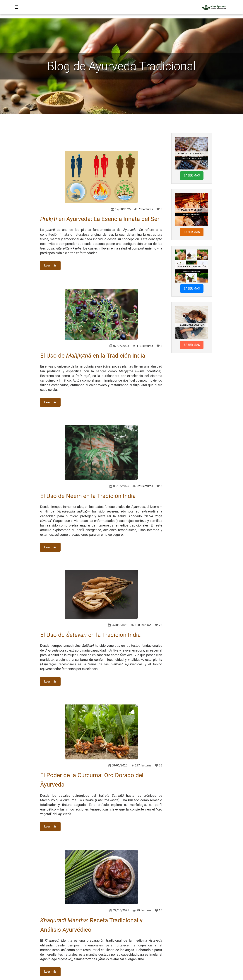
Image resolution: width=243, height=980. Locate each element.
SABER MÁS (192, 175)
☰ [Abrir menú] (16, 7)
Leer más (50, 265)
